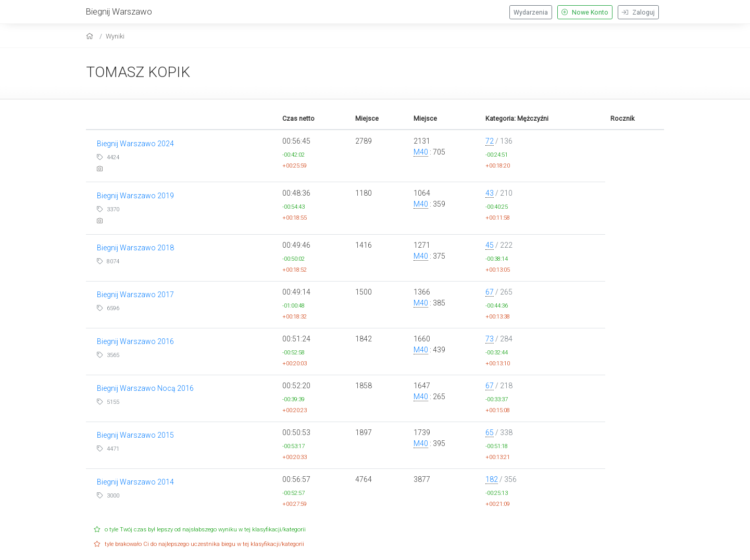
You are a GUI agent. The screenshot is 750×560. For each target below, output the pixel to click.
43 (490, 193)
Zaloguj (638, 12)
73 (490, 339)
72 (490, 141)
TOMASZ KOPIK (138, 72)
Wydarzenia (531, 12)
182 (492, 479)
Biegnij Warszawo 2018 (135, 248)
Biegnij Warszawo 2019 (135, 196)
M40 (421, 152)
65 (490, 432)
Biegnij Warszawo (119, 11)
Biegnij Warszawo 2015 (135, 435)
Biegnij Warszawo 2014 (135, 482)
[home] (91, 36)
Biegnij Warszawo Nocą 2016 (145, 388)
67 (490, 292)
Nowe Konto (585, 12)
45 (490, 245)
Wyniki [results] (115, 36)
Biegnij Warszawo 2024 (135, 144)
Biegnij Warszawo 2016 (135, 341)
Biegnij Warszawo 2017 (135, 295)
